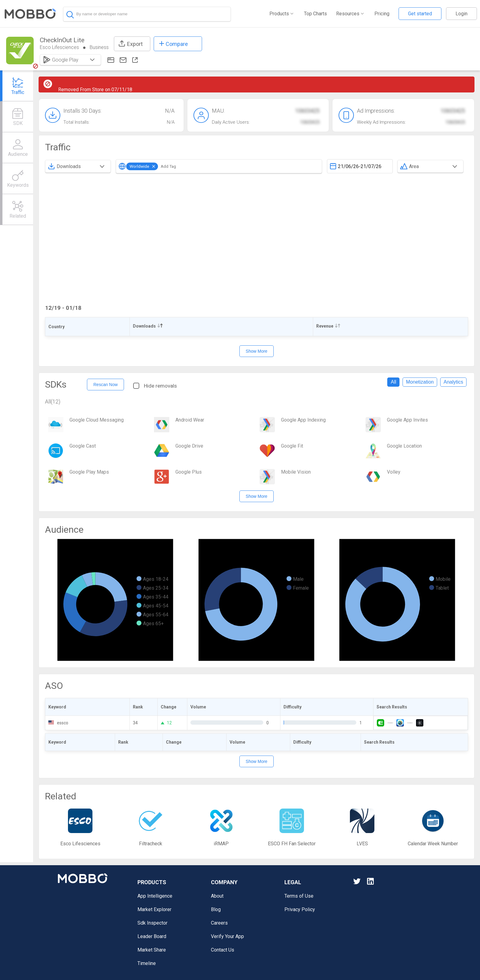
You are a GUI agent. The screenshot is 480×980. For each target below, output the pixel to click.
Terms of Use (299, 896)
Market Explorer (154, 909)
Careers (219, 923)
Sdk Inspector (152, 923)
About (217, 896)
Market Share (152, 950)
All (393, 382)
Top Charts (315, 14)
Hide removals (155, 386)
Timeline (147, 963)
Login (461, 14)
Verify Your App (227, 936)
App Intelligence (155, 896)
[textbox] (360, 166)
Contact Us (223, 950)
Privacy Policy (300, 909)
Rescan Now (105, 385)
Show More (257, 351)
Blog (216, 909)
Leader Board (152, 936)
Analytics (453, 382)
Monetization (420, 382)
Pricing (382, 14)
